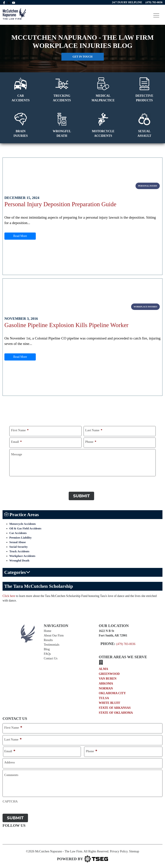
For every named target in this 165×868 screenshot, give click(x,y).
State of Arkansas (115, 707)
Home (47, 630)
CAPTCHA (17, 481)
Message (17, 455)
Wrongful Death (19, 560)
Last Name (94, 430)
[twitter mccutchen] (9, 2)
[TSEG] (82, 858)
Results (48, 639)
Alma (104, 668)
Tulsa (104, 697)
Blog (47, 649)
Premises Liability (20, 537)
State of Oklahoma (116, 712)
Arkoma (106, 683)
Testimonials (52, 644)
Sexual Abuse (18, 542)
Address (10, 762)
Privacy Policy (119, 850)
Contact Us (51, 658)
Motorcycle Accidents (23, 523)
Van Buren (108, 678)
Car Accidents (18, 532)
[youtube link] (14, 2)
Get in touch (82, 57)
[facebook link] (4, 2)
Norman (106, 688)
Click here (9, 595)
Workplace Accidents (22, 555)
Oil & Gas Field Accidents (25, 528)
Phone (91, 442)
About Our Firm (54, 635)
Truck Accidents (19, 551)
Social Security (18, 546)
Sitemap (134, 850)
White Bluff (110, 702)
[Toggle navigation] (156, 15)
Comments (11, 774)
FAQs (47, 653)
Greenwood (109, 673)
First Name (20, 430)
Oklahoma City (112, 693)
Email (16, 442)
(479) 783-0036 (126, 643)
